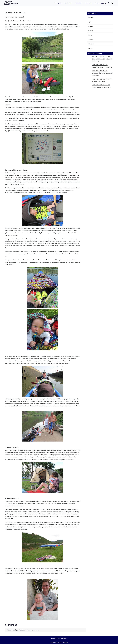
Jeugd (89, 22)
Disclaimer (64, 638)
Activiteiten (78, 3)
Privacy (58, 638)
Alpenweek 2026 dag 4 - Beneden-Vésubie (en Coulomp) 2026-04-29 (102, 73)
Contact (104, 3)
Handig (96, 3)
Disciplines (88, 3)
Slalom (90, 35)
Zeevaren (90, 48)
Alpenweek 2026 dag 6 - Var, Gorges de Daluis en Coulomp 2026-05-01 (102, 59)
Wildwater (91, 44)
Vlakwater (91, 40)
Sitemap (53, 638)
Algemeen (91, 17)
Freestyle (90, 31)
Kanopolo (90, 26)
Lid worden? (68, 3)
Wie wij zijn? (58, 3)
